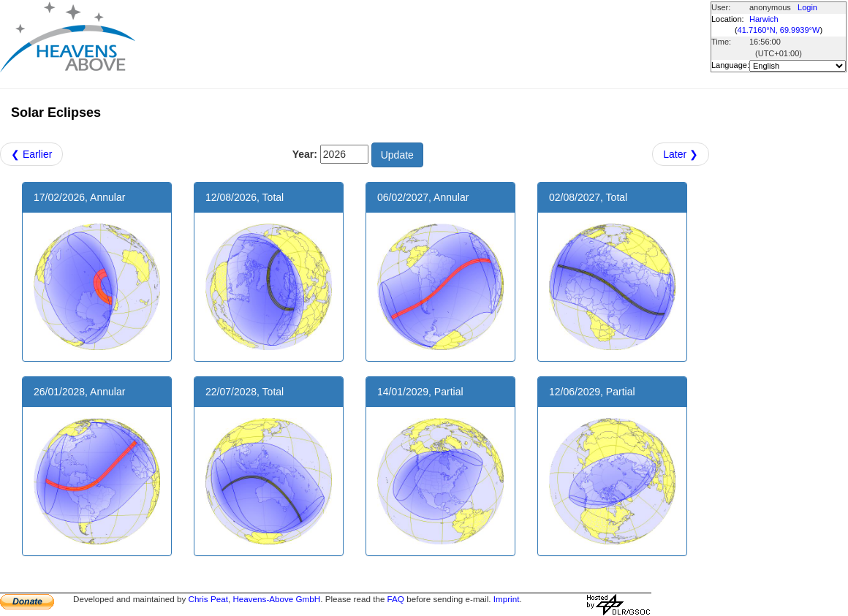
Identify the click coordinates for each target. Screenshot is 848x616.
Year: (305, 154)
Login (807, 7)
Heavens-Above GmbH (276, 599)
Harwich (764, 19)
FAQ (396, 599)
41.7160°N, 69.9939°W (779, 30)
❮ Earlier (31, 154)
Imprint (507, 599)
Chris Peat (208, 599)
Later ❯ (681, 154)
